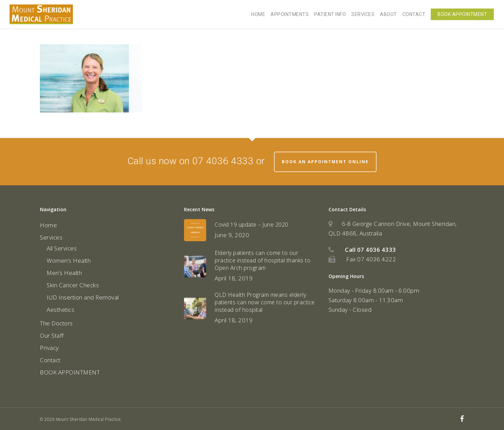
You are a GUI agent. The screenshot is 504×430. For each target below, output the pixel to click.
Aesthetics (60, 310)
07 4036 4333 (377, 250)
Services (51, 237)
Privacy (49, 348)
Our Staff (52, 335)
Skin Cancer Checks (73, 285)
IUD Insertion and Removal (83, 297)
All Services (62, 248)
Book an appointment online (325, 162)
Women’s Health (69, 260)
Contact (50, 360)
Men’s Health (64, 273)
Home (48, 225)
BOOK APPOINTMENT (70, 372)
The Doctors (56, 323)
